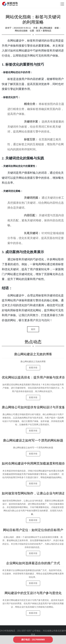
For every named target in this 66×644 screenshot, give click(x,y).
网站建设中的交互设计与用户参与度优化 (33, 593)
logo (10, 4)
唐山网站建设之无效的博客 (33, 354)
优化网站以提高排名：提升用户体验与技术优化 (33, 377)
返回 (33, 329)
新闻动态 (47, 31)
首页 (38, 31)
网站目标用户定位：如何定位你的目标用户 (33, 530)
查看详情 (33, 368)
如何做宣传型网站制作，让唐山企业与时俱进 (33, 493)
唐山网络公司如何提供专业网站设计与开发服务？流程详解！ (33, 407)
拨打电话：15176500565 (33, 640)
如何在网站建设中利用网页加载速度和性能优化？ (33, 463)
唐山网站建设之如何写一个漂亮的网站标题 (33, 440)
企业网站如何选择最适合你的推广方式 (33, 563)
